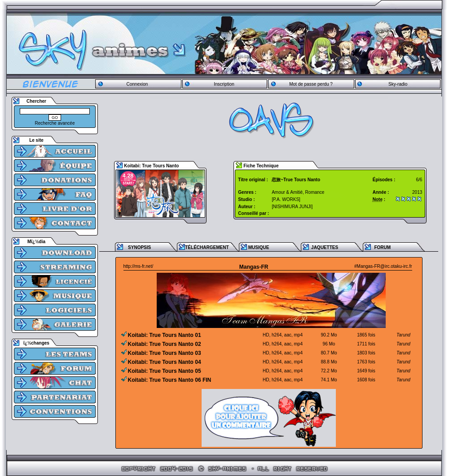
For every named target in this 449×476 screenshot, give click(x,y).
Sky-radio (398, 84)
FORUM (382, 247)
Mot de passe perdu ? (311, 84)
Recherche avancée (55, 123)
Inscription (224, 84)
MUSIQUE (259, 247)
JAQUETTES (325, 247)
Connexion (137, 84)
